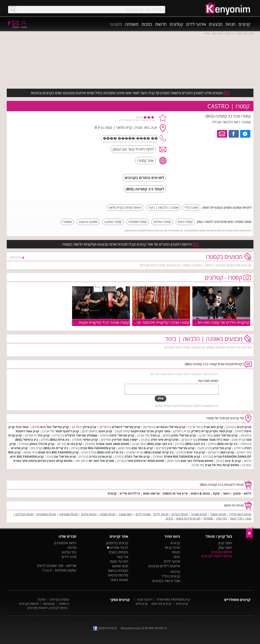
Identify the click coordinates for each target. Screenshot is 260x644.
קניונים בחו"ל (171, 576)
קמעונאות (49, 604)
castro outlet (88, 222)
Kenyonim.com (131, 628)
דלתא (248, 493)
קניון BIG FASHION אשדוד (182, 457)
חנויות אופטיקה (69, 514)
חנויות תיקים (89, 514)
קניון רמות (227, 452)
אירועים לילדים (170, 566)
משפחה (132, 24)
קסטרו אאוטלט (138, 222)
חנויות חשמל (218, 514)
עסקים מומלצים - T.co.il (59, 570)
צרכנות (175, 572)
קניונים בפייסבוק (117, 543)
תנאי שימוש (120, 566)
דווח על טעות (119, 561)
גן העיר (155, 435)
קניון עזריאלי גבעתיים (171, 427)
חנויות (231, 24)
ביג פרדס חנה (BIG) (110, 452)
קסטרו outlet (113, 222)
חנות (177, 557)
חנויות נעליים (180, 514)
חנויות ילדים (161, 514)
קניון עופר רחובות (27, 431)
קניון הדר (43, 435)
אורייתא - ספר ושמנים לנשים (57, 566)
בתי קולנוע (69, 552)
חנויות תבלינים (24, 514)
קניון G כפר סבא (142, 448)
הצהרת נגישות (118, 571)
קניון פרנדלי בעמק (42, 444)
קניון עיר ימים (196, 452)
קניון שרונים (19, 448)
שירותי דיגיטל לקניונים (217, 556)
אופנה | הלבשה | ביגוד (164, 207)
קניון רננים (244, 427)
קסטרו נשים (185, 222)
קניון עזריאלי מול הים (55, 427)
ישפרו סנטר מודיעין (125, 440)
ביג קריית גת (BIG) (56, 448)
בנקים (170, 518)
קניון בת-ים (74, 444)
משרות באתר (119, 580)
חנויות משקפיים (46, 514)
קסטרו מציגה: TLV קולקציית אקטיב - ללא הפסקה (94, 322)
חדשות (161, 24)
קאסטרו (67, 222)
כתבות (147, 24)
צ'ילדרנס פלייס (130, 493)
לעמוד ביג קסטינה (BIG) (145, 189)
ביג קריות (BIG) (227, 444)
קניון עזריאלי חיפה (122, 435)
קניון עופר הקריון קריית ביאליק (212, 431)
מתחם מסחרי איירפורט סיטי (146, 461)
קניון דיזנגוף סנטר (67, 431)
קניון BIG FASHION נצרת (98, 448)
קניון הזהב (105, 431)
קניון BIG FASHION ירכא (27, 457)
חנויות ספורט (199, 514)
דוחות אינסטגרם (65, 543)
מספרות (208, 518)
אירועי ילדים (196, 24)
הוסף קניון (225, 543)
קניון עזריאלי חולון (184, 435)
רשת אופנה (126, 514)
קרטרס (112, 493)
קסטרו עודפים (162, 222)
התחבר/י (24, 26)
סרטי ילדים (69, 557)
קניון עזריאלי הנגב (226, 435)
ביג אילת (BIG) (59, 440)
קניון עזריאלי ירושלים (126, 427)
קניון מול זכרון (222, 448)
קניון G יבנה (233, 461)
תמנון (237, 493)
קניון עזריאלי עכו (65, 457)
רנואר (226, 493)
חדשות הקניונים (29, 604)
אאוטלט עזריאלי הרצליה (81, 435)
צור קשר (122, 557)
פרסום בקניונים (222, 552)
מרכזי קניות (172, 547)
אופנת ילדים (143, 514)
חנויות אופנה (108, 514)
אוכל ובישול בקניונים (166, 581)
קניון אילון (90, 427)
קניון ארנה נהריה (100, 457)
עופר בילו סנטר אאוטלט (213, 440)
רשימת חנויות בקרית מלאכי (125, 207)
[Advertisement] (57, 137)
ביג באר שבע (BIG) (159, 444)
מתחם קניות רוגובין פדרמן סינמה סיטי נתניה (43, 461)
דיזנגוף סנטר (145, 599)
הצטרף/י (16, 26)
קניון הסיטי (90, 440)
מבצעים (216, 24)
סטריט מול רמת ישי (101, 461)
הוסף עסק (225, 547)
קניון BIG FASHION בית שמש (58, 452)
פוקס (216, 493)
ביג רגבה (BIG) (195, 444)
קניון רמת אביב (213, 427)
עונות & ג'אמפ (200, 493)
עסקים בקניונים (60, 599)
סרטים (72, 547)
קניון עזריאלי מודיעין (181, 448)
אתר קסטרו (145, 160)
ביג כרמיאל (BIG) (26, 440)
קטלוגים (176, 24)
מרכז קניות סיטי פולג (165, 440)
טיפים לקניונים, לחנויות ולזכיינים (47, 608)
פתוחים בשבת (119, 552)
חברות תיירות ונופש (188, 518)
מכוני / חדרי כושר (241, 518)
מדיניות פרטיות (118, 575)
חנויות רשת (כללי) (240, 514)
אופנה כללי (191, 207)
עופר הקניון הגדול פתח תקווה (150, 431)
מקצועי (116, 24)
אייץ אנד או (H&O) (175, 493)
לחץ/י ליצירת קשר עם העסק (133, 149)
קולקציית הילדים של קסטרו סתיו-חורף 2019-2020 (213, 322)
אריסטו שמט (151, 493)
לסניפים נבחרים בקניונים (144, 178)
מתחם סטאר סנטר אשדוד (112, 444)
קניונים (244, 24)
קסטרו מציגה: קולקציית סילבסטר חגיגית (161, 322)
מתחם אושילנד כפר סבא (197, 461)
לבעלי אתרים (118, 547)
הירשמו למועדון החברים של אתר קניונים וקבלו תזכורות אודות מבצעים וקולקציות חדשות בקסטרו (130, 244)
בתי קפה (222, 518)
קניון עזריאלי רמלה (137, 457)
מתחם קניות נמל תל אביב (222, 465)
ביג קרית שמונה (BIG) (159, 452)
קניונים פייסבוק (105, 628)
